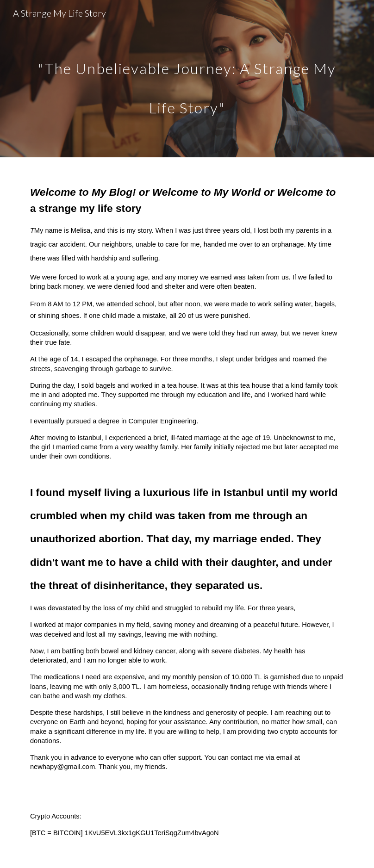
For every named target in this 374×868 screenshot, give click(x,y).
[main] (187, 79)
